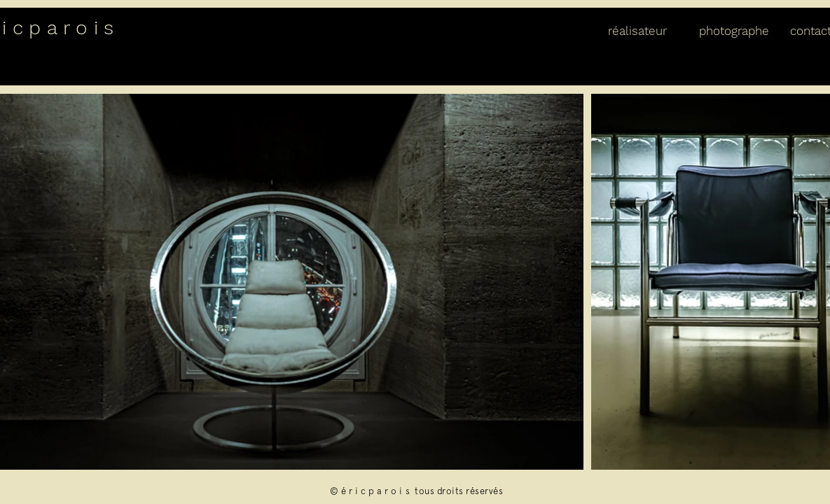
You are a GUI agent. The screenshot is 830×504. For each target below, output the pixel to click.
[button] (643, 31)
